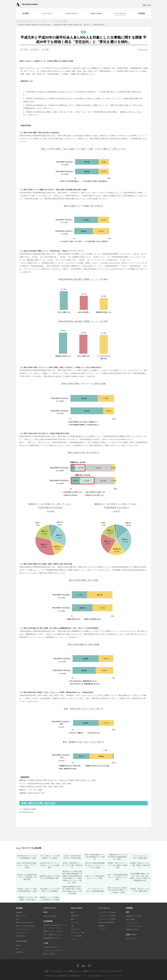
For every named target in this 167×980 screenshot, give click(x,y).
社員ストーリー (131, 939)
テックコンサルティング (59, 971)
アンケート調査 (76, 936)
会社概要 (19, 912)
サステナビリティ (50, 908)
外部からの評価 (49, 954)
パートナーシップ (22, 933)
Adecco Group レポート (51, 947)
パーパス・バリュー (23, 929)
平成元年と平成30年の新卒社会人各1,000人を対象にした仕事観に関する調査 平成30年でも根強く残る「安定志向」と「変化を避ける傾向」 (62, 25)
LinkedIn (83, 966)
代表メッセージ (21, 916)
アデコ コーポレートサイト (24, 21)
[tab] (25, 14)
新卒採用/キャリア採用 (134, 916)
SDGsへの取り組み (50, 916)
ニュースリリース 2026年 (107, 912)
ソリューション (22, 941)
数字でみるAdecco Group (24, 922)
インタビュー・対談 (78, 933)
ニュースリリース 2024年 (107, 919)
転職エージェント (75, 971)
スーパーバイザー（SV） (134, 926)
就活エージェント (90, 971)
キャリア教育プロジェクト (52, 935)
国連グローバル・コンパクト (53, 931)
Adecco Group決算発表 (106, 922)
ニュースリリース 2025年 (107, 916)
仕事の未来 (75, 916)
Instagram (89, 966)
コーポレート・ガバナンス (52, 950)
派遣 (47, 971)
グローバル (75, 922)
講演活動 (101, 926)
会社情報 (19, 908)
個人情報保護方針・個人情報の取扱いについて (72, 976)
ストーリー (102, 929)
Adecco (18, 945)
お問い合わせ (20, 936)
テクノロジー (75, 929)
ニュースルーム (42, 21)
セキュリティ (106, 976)
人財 (72, 926)
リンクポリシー (118, 976)
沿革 (17, 919)
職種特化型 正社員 (132, 930)
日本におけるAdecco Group (25, 926)
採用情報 (129, 908)
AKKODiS (19, 952)
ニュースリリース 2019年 (59, 21)
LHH (17, 949)
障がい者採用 (130, 919)
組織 (72, 912)
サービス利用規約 (94, 976)
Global (149, 5)
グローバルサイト (116, 971)
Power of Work (77, 908)
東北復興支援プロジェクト (52, 938)
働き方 (73, 919)
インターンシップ (132, 923)
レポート (74, 939)
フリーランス (103, 971)
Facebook (78, 966)
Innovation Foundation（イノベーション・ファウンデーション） (55, 927)
